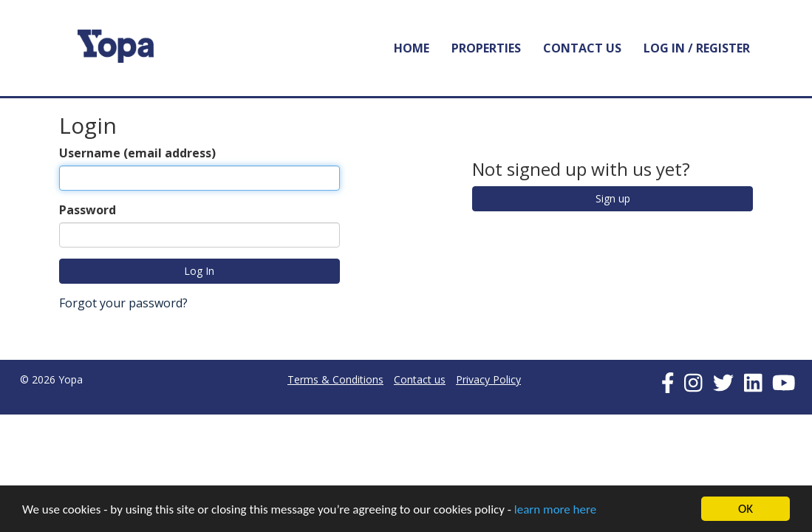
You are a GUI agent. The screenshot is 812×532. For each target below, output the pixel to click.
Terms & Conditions (335, 379)
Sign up (613, 198)
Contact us (420, 379)
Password (88, 210)
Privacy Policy (488, 379)
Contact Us (582, 48)
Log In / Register (697, 48)
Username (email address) (137, 153)
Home (412, 48)
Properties (486, 48)
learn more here (555, 509)
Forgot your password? (123, 303)
